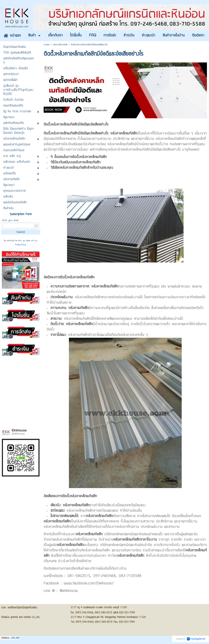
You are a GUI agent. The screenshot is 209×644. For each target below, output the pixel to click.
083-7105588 (130, 576)
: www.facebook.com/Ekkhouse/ (88, 584)
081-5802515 (79, 576)
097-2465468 (104, 576)
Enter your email (10, 221)
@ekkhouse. (69, 591)
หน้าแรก (47, 45)
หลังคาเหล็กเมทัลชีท (60, 45)
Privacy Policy (20, 245)
